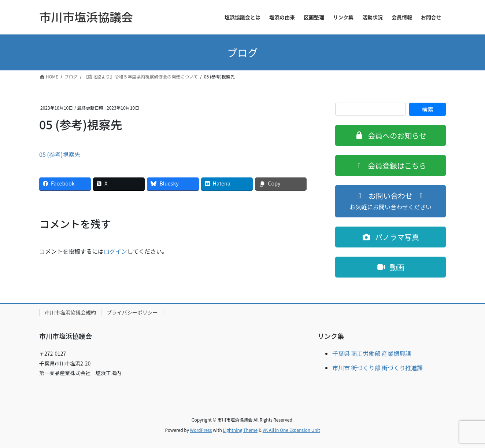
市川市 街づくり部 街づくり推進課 (377, 368)
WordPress (201, 430)
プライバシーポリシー (132, 312)
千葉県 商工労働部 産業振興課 (372, 353)
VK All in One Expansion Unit (291, 430)
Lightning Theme (240, 430)
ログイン (115, 251)
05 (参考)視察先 (60, 154)
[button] (390, 135)
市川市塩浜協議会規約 (70, 312)
